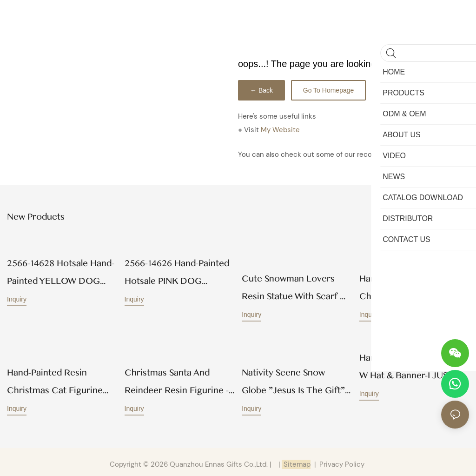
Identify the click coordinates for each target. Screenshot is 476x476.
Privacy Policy (342, 460)
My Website (280, 130)
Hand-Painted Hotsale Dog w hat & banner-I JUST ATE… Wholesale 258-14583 (413, 365)
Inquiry (17, 298)
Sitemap (296, 460)
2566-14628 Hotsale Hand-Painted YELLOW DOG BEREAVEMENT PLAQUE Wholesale (61, 273)
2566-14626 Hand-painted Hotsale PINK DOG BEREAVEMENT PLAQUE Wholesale (177, 273)
